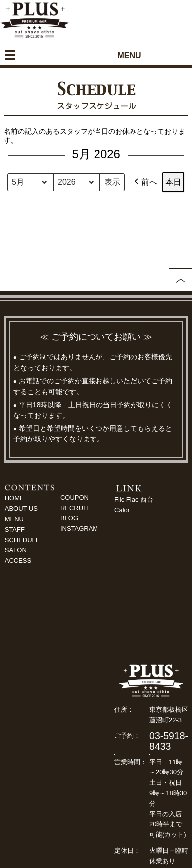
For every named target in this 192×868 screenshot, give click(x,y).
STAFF (15, 529)
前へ (145, 182)
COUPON (74, 498)
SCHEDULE (23, 540)
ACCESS (18, 560)
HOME (15, 498)
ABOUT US (21, 508)
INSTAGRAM (79, 528)
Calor (122, 510)
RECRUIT (75, 508)
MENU (14, 519)
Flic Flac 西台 (134, 500)
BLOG (69, 518)
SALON (16, 550)
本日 (173, 182)
